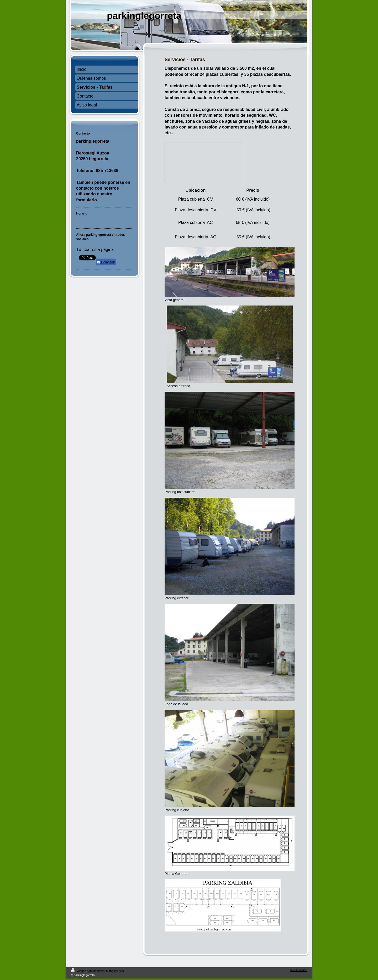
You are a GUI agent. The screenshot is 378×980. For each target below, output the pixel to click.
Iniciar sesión (299, 970)
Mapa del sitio (115, 971)
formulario (86, 200)
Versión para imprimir (88, 971)
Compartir (106, 262)
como (246, 92)
